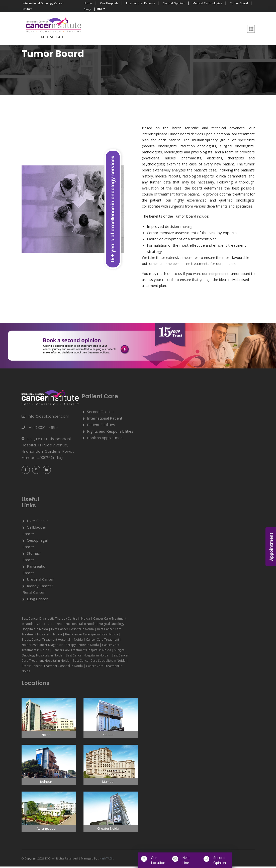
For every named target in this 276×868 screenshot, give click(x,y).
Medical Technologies (207, 3)
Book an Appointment (106, 439)
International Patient (105, 420)
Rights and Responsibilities (110, 433)
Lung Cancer (37, 600)
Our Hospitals (109, 3)
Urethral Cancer (40, 581)
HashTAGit (106, 860)
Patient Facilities (101, 426)
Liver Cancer (37, 522)
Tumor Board (239, 3)
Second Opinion (174, 3)
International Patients (141, 3)
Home (88, 3)
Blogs (87, 9)
